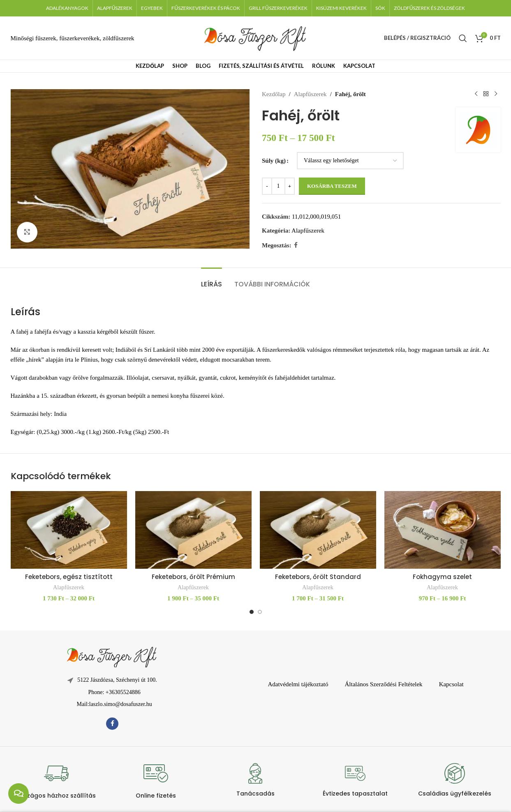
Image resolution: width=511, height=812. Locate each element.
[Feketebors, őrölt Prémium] (193, 530)
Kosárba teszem (332, 186)
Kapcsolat (451, 684)
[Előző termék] (476, 94)
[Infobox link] (56, 780)
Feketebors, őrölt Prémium (193, 577)
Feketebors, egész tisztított (69, 577)
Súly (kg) (274, 161)
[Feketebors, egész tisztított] (69, 530)
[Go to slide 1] (252, 612)
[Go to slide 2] (260, 612)
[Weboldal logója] (256, 37)
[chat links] (18, 794)
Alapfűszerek (310, 94)
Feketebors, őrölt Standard (318, 577)
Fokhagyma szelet (442, 577)
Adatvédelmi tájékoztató (298, 684)
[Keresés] (463, 38)
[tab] (212, 280)
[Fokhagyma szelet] (443, 530)
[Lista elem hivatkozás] (112, 692)
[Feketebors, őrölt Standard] (318, 530)
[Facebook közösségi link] (295, 245)
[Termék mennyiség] (278, 186)
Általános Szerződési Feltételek (384, 684)
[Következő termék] (496, 94)
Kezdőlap (274, 94)
